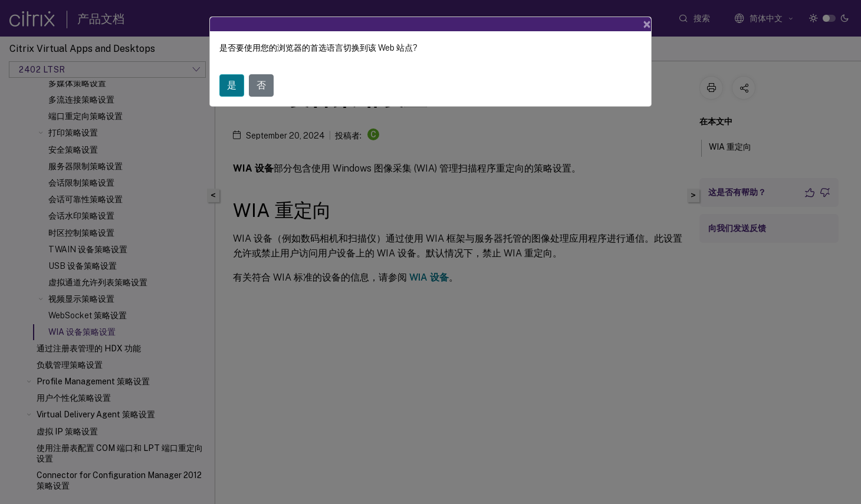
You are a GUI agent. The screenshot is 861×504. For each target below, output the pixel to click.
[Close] (647, 24)
